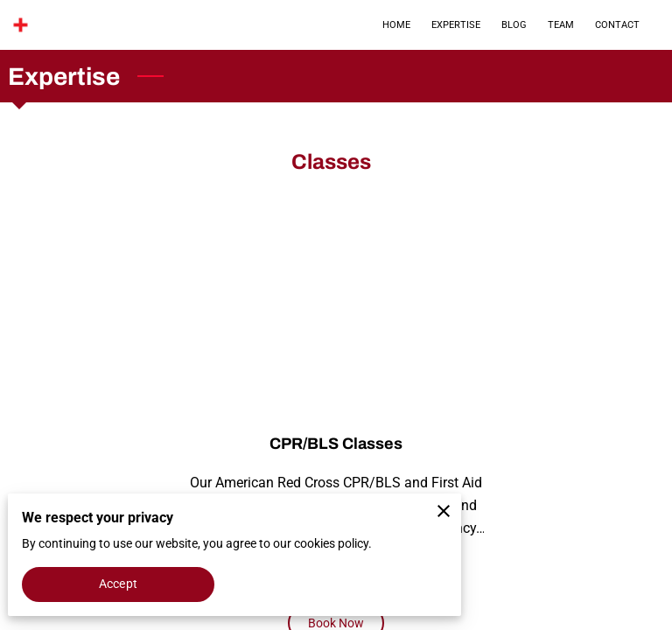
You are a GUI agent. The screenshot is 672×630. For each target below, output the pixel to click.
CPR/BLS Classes (336, 444)
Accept (118, 584)
